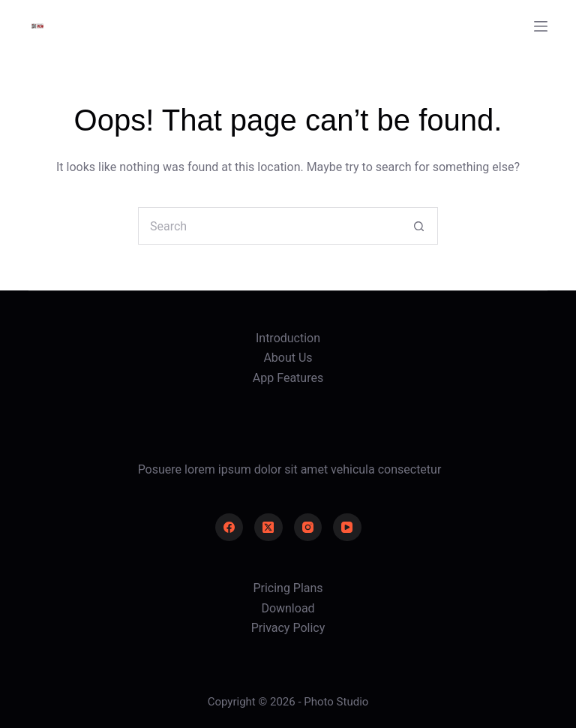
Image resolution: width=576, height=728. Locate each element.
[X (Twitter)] (268, 528)
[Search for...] (269, 226)
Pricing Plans (288, 588)
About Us (288, 358)
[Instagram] (308, 528)
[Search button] (419, 226)
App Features (288, 378)
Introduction (288, 338)
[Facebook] (229, 528)
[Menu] (541, 26)
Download (288, 608)
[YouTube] (347, 528)
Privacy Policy (288, 628)
